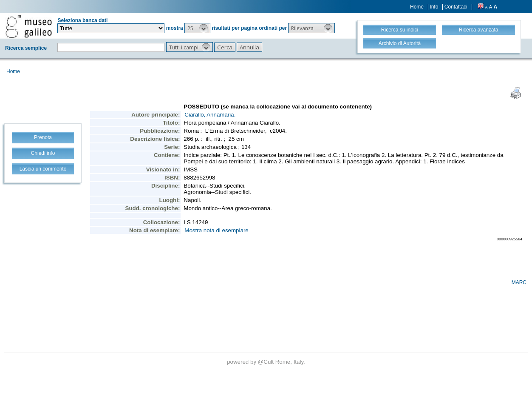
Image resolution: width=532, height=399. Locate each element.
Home (417, 7)
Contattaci (456, 7)
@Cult (267, 362)
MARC (519, 282)
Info (434, 7)
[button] (197, 28)
